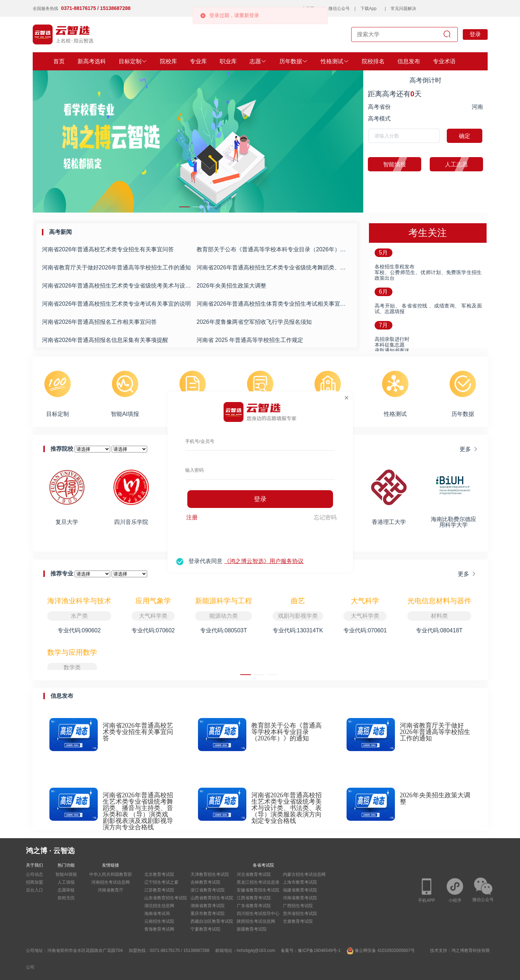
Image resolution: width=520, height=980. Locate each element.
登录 (260, 499)
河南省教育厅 (111, 890)
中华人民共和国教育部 (111, 874)
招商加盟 (34, 882)
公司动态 (34, 874)
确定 (465, 136)
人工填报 (66, 882)
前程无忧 (66, 898)
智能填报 (387, 164)
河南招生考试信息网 (111, 882)
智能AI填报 (66, 874)
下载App (368, 9)
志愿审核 (66, 890)
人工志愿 (449, 164)
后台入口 (34, 890)
